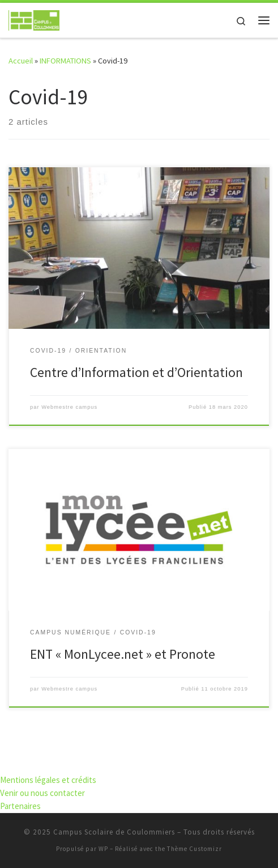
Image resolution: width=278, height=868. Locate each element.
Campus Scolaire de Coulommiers (114, 832)
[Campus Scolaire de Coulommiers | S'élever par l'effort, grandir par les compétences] (34, 19)
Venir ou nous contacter (42, 793)
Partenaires (20, 806)
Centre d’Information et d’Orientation (136, 372)
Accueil (21, 61)
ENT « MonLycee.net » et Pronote (123, 654)
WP (103, 849)
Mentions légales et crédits (48, 780)
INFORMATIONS (65, 61)
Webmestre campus (69, 407)
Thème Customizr (194, 849)
